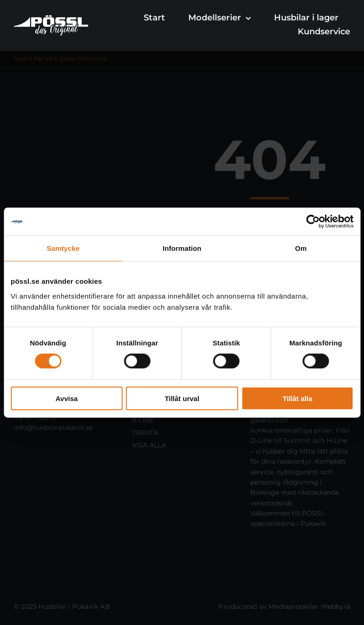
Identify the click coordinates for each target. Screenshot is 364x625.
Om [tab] (301, 248)
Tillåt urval (182, 398)
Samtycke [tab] (63, 248)
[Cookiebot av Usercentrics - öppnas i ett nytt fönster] (313, 222)
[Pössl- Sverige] (51, 19)
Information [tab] (182, 248)
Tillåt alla (297, 398)
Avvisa (67, 398)
